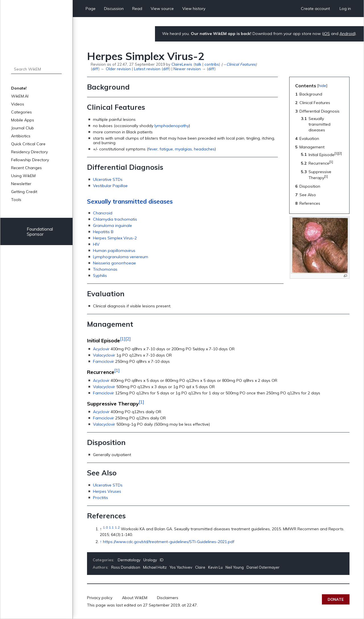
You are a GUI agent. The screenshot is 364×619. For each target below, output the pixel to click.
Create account (315, 9)
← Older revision (116, 69)
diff (95, 69)
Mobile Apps (23, 120)
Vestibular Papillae (110, 186)
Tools (16, 200)
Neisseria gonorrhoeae (114, 263)
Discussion (114, 9)
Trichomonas (105, 269)
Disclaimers (168, 598)
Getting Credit (24, 192)
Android (347, 34)
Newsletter (21, 184)
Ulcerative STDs (108, 179)
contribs (212, 64)
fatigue (166, 149)
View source (162, 9)
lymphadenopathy (172, 126)
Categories (21, 112)
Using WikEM (23, 176)
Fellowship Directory (30, 160)
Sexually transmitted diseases (130, 201)
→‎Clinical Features (239, 64)
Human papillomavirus (114, 251)
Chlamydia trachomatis (115, 219)
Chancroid (103, 213)
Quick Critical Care (28, 144)
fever (153, 149)
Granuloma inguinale (112, 225)
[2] (128, 339)
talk (198, 64)
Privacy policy (100, 598)
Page (91, 9)
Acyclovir (101, 349)
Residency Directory (29, 152)
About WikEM (135, 598)
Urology (150, 560)
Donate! (19, 88)
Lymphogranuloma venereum (121, 257)
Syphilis (100, 276)
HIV (96, 244)
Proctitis (101, 498)
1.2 (117, 527)
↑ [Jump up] (101, 542)
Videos (18, 104)
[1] (123, 339)
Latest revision (147, 69)
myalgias (183, 149)
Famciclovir (104, 361)
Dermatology (129, 560)
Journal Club (22, 128)
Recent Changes (26, 168)
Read (137, 9)
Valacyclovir (104, 355)
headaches (204, 149)
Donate (336, 599)
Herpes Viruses (107, 491)
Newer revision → (190, 69)
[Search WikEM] (36, 69)
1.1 (111, 527)
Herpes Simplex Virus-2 (115, 238)
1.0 (105, 527)
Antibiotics (21, 136)
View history (194, 9)
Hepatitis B (103, 232)
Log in (345, 9)
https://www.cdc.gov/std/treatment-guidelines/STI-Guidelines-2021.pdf (169, 542)
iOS (327, 34)
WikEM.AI (20, 96)
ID (162, 560)
